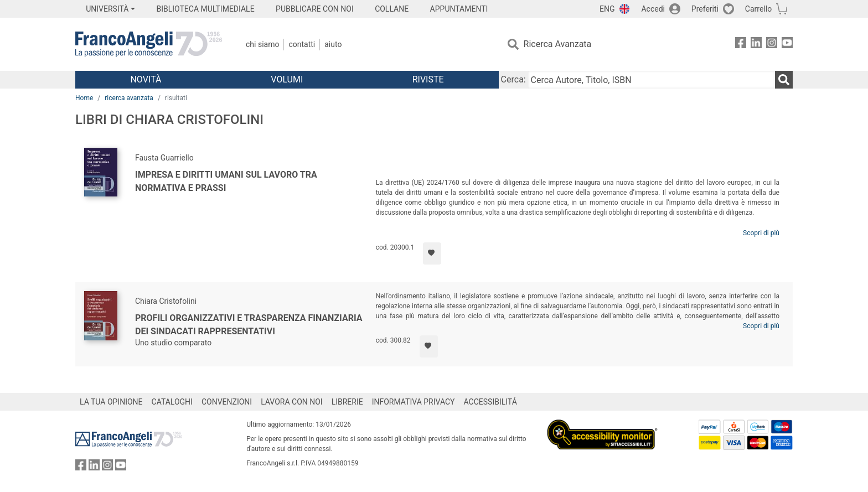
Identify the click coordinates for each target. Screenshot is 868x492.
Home (84, 98)
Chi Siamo (262, 44)
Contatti (302, 44)
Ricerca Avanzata (558, 44)
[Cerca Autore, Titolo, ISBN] (652, 80)
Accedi (653, 9)
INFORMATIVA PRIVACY (414, 402)
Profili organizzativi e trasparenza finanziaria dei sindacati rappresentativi (249, 325)
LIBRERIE (347, 402)
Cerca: (513, 79)
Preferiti (705, 9)
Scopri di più (761, 233)
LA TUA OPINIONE (111, 402)
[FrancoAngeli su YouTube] (787, 45)
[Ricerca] (784, 80)
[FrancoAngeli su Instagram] (772, 45)
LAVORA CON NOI (292, 402)
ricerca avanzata (129, 98)
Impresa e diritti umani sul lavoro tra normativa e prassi (226, 181)
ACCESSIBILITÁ (490, 402)
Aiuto (333, 44)
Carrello (758, 9)
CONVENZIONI (227, 402)
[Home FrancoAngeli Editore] (149, 44)
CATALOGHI (172, 402)
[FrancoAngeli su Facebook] (741, 45)
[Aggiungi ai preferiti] (432, 253)
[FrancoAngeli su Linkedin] (756, 45)
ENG (607, 9)
